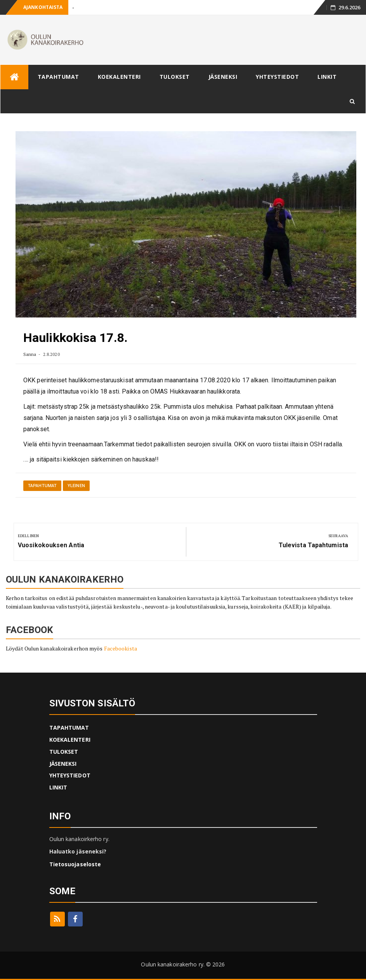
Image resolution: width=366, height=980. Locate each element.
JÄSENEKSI (223, 77)
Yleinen (76, 486)
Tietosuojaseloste (75, 864)
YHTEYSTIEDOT (277, 77)
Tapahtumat (42, 486)
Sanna (30, 354)
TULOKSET (175, 77)
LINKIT (327, 77)
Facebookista (121, 648)
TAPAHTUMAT (58, 77)
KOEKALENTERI (119, 77)
